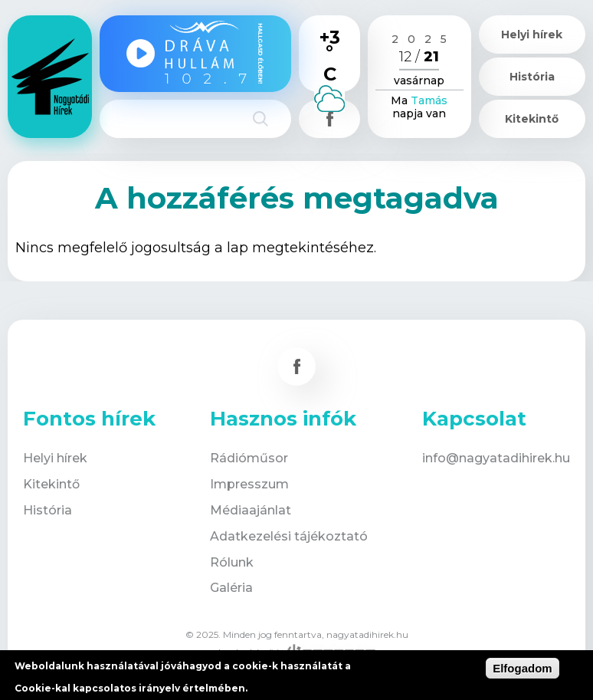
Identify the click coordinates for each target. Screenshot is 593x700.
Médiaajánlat (251, 510)
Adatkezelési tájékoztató (289, 536)
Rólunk (232, 562)
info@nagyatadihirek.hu (496, 458)
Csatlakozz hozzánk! (329, 119)
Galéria (231, 588)
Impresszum (249, 484)
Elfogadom (523, 668)
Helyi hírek (532, 35)
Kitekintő (532, 119)
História (532, 77)
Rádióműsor (249, 458)
